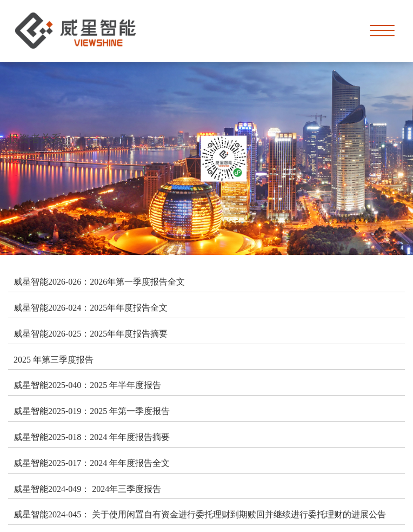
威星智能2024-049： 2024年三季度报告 (87, 489)
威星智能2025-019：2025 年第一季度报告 (92, 411)
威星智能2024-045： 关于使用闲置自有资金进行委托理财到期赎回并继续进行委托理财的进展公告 (200, 514)
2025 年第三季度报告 (54, 359)
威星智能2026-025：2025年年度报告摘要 (91, 333)
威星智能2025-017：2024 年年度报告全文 (92, 463)
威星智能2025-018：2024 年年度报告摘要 (92, 437)
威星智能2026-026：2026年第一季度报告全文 (99, 281)
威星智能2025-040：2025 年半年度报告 (87, 385)
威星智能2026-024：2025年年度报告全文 (91, 307)
